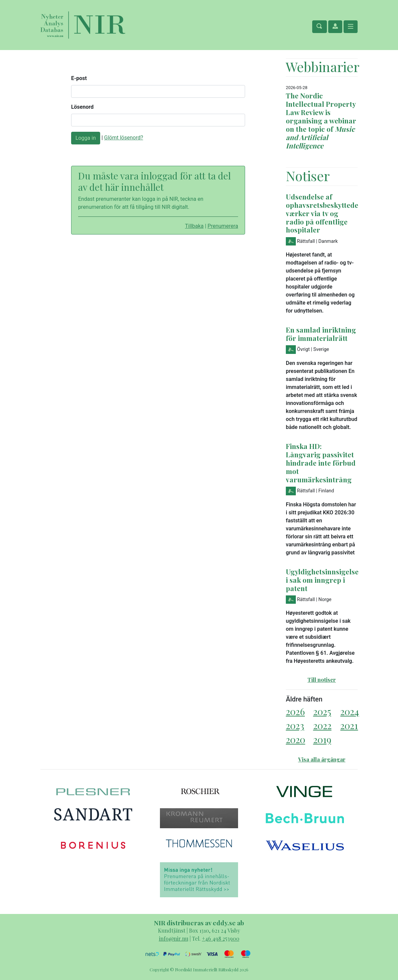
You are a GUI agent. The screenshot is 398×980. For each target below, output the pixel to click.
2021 (349, 725)
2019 (322, 739)
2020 (295, 739)
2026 (295, 711)
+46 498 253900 (221, 938)
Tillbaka (194, 226)
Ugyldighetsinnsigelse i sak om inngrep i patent (322, 580)
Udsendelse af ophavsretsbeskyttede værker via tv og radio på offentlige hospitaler (322, 213)
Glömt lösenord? (124, 138)
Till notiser (322, 680)
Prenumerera (223, 226)
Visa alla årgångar (322, 759)
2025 (322, 711)
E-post (79, 78)
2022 (322, 725)
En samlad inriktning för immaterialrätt (321, 334)
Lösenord (82, 107)
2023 (295, 725)
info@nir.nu (174, 938)
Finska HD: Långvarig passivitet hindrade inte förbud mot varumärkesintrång (321, 463)
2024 (350, 711)
